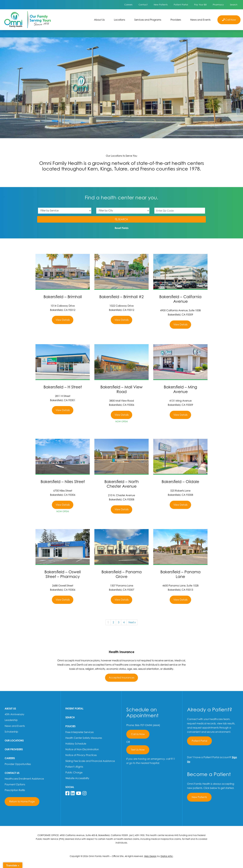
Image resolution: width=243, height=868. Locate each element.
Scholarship (11, 732)
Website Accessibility (77, 778)
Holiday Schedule (76, 744)
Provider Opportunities (18, 764)
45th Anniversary (14, 714)
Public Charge (74, 772)
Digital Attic (167, 856)
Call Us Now (138, 734)
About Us (99, 20)
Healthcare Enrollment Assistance (24, 779)
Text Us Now (138, 750)
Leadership (11, 720)
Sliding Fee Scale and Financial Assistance (90, 761)
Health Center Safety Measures (84, 738)
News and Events (200, 20)
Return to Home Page (22, 801)
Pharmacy (218, 5)
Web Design (150, 856)
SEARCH (126, 219)
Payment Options (15, 784)
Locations (122, 19)
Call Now (229, 20)
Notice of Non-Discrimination (82, 749)
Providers (176, 20)
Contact (143, 5)
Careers (128, 5)
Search (234, 5)
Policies (70, 726)
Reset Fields (122, 228)
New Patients (161, 5)
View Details (63, 320)
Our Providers (14, 749)
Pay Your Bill (200, 5)
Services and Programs (148, 20)
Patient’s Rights (74, 767)
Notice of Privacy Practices (81, 755)
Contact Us (12, 773)
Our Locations (14, 740)
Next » (132, 622)
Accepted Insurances (122, 678)
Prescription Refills (15, 790)
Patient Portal (181, 5)
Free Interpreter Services (80, 732)
